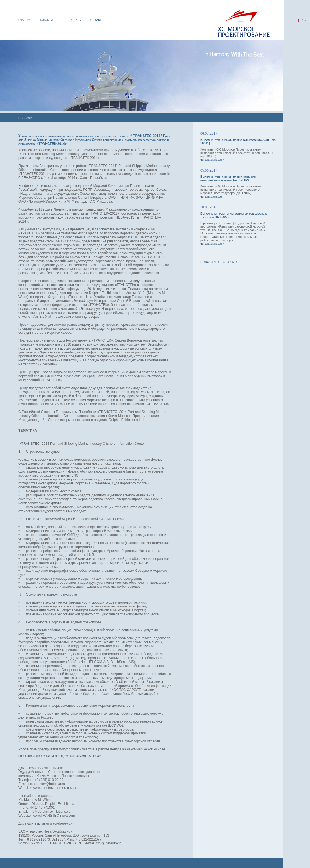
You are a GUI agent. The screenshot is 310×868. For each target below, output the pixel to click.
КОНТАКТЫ (96, 20)
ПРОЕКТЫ (74, 20)
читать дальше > (212, 160)
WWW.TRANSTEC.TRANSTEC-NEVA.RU (50, 843)
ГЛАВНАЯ (25, 20)
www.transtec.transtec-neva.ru (55, 788)
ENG (303, 20)
